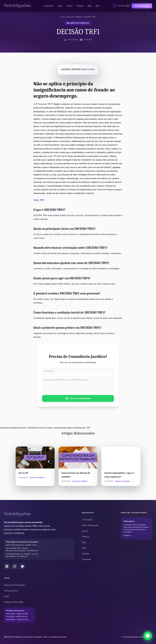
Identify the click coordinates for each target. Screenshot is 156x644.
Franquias (86, 559)
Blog (90, 6)
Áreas (60, 6)
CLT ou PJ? (23, 473)
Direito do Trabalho (74, 17)
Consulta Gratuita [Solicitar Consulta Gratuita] (142, 6)
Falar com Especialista (78, 398)
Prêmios (80, 6)
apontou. (117, 167)
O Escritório (49, 6)
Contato (86, 554)
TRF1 (42, 200)
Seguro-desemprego (76, 428)
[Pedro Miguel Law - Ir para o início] (39, 514)
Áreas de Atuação (90, 525)
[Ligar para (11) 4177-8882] (121, 6)
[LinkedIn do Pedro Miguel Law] (7, 566)
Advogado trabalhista (10, 428)
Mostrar (88, 69)
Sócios (70, 6)
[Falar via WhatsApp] (148, 636)
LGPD (6, 596)
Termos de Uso (11, 591)
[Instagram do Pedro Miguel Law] (15, 566)
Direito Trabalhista (29, 428)
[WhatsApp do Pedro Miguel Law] (22, 566)
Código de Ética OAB (13, 602)
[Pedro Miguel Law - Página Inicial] (17, 6)
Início (62, 17)
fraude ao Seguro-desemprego (52, 428)
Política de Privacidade (14, 585)
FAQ (98, 6)
